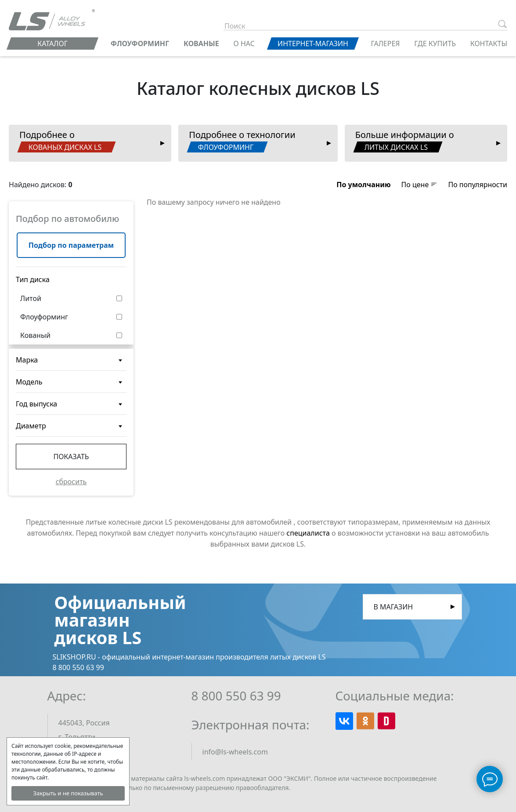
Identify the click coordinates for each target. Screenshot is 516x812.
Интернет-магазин (313, 43)
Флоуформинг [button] (44, 317)
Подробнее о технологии (241, 141)
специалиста (308, 533)
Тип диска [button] (33, 279)
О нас (244, 43)
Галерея (385, 43)
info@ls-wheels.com (235, 752)
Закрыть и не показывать (68, 793)
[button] (363, 185)
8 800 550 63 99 (236, 696)
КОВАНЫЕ (201, 43)
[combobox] (71, 360)
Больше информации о (404, 141)
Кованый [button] (35, 335)
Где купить (435, 43)
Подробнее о (66, 141)
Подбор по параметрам (71, 245)
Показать (71, 457)
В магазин (393, 607)
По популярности (478, 185)
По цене (420, 185)
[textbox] (71, 363)
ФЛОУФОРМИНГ (140, 43)
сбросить (71, 482)
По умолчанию (363, 185)
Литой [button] (31, 298)
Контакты (489, 43)
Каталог (52, 43)
